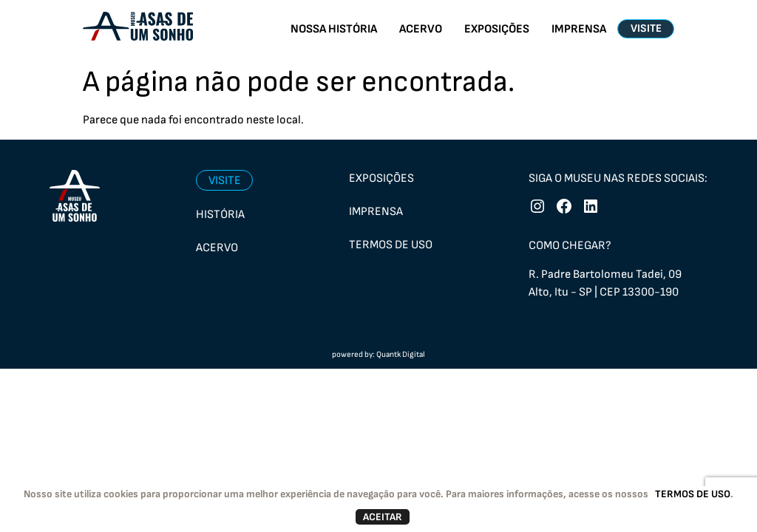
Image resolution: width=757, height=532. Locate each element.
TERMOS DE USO (693, 494)
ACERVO (421, 29)
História (220, 215)
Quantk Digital (401, 354)
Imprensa (376, 212)
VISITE (646, 28)
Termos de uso (391, 245)
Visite (225, 181)
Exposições (381, 178)
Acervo (217, 248)
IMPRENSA (579, 29)
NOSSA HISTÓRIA (334, 29)
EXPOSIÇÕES (497, 29)
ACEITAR (383, 517)
